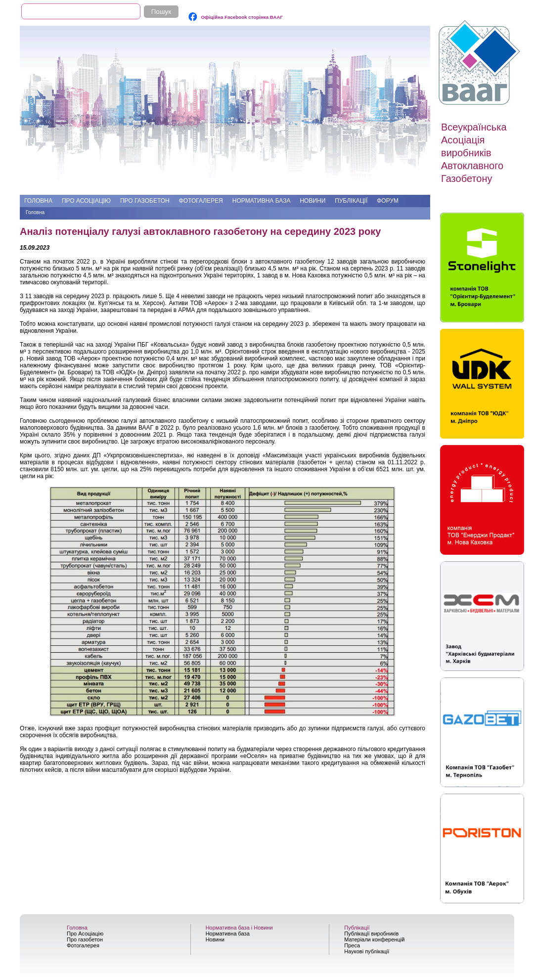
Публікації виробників (371, 934)
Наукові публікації (367, 951)
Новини (312, 201)
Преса (352, 945)
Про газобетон (145, 201)
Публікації (351, 201)
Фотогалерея (201, 201)
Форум (388, 201)
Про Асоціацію (86, 201)
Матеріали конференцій (374, 939)
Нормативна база (262, 201)
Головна (38, 201)
